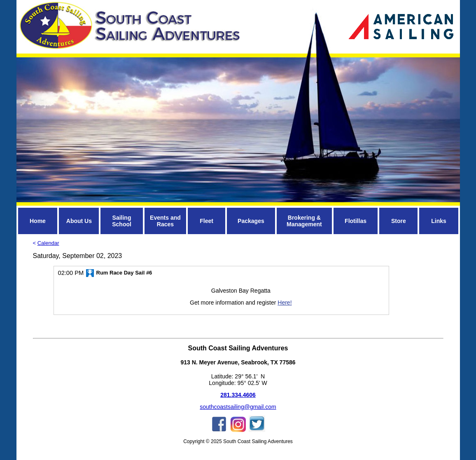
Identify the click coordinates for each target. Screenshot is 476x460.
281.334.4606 (238, 395)
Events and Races (165, 221)
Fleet (206, 221)
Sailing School (122, 221)
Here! (285, 303)
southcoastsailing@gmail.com (238, 407)
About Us (79, 221)
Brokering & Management (304, 221)
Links (439, 221)
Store (399, 221)
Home (38, 221)
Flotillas (356, 221)
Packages (251, 221)
